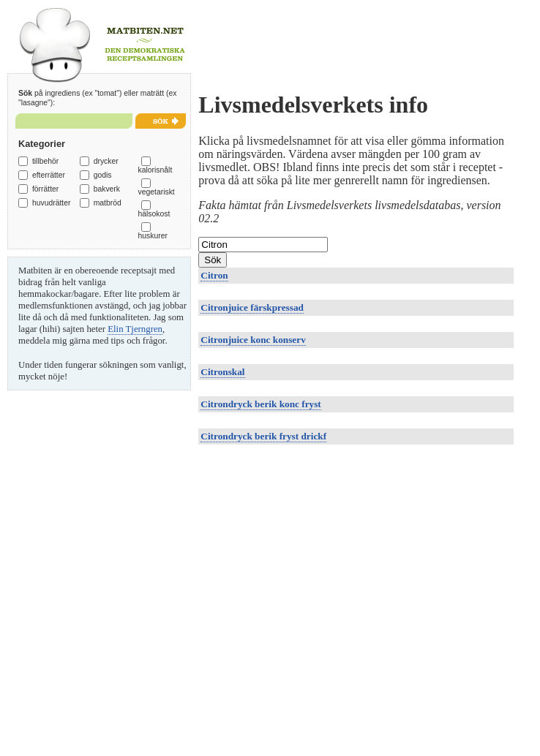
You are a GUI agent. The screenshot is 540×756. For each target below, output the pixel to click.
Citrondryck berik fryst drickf (263, 436)
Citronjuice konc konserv (253, 340)
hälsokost (154, 214)
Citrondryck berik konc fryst (260, 404)
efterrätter (49, 175)
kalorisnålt (155, 170)
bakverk (107, 189)
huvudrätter (52, 203)
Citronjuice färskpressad (252, 307)
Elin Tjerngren (135, 329)
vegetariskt (157, 192)
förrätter (45, 189)
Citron (214, 275)
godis (103, 175)
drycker (106, 161)
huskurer (153, 236)
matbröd (108, 203)
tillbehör (45, 161)
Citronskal (222, 372)
